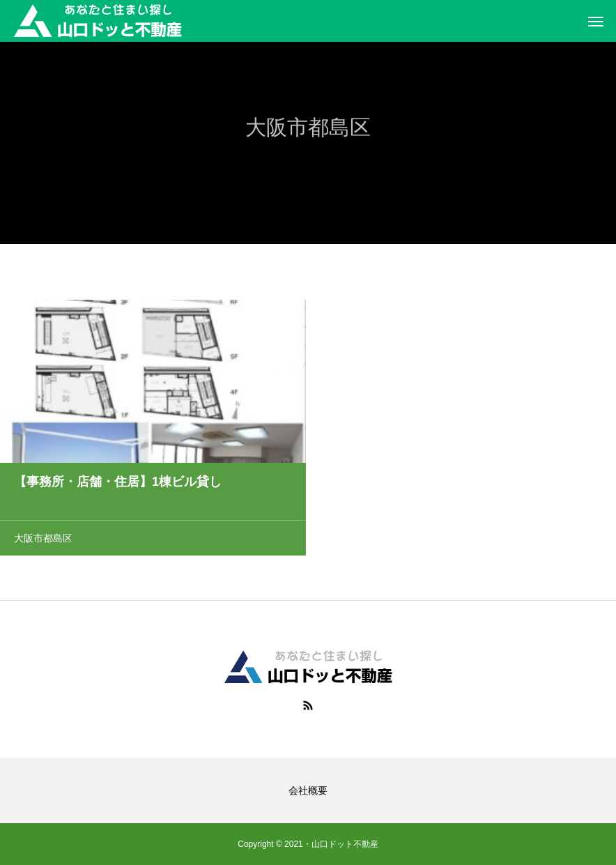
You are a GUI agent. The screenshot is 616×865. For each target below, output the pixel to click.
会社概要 (308, 790)
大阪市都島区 (43, 539)
